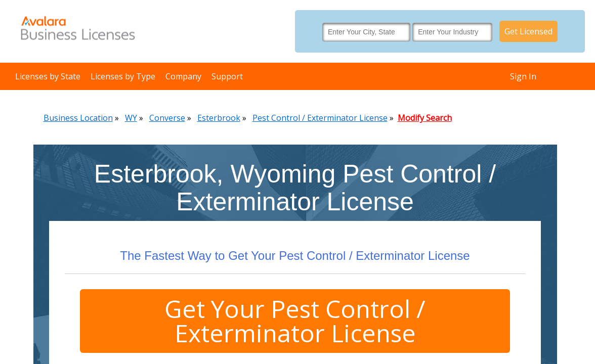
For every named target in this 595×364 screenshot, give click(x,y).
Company (183, 76)
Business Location (78, 118)
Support (227, 76)
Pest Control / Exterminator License (320, 118)
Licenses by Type (123, 76)
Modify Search (425, 118)
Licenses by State (48, 76)
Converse (167, 118)
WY (131, 118)
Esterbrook (219, 118)
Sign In (523, 76)
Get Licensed (528, 31)
